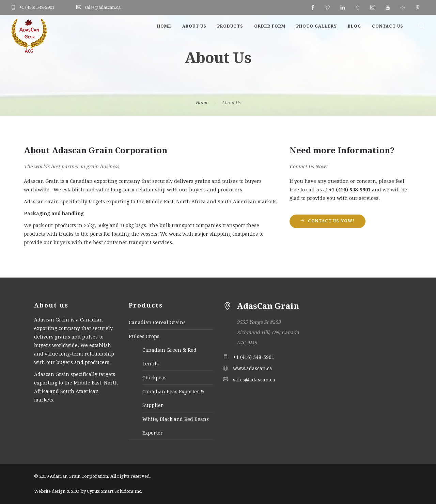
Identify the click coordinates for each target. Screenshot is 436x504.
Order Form (270, 26)
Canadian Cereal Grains (157, 322)
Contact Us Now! (331, 221)
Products (230, 26)
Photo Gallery (317, 26)
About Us (194, 26)
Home (164, 26)
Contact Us (388, 26)
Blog (354, 26)
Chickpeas (154, 378)
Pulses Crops (144, 336)
